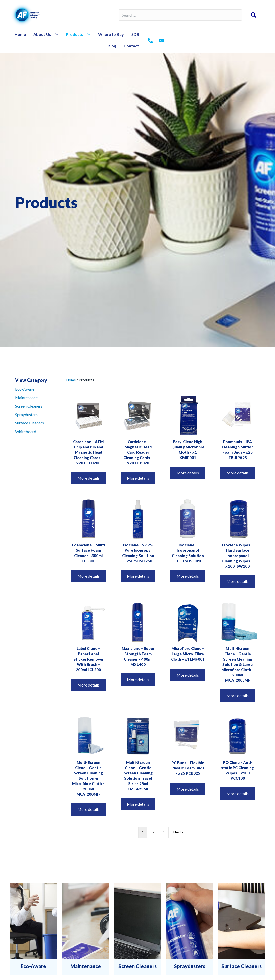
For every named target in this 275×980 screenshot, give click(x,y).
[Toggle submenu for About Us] (56, 34)
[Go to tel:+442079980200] (150, 41)
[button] (254, 15)
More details (88, 478)
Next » (178, 832)
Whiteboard (26, 431)
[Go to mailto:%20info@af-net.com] (162, 41)
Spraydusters (26, 415)
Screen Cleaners (29, 406)
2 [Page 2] (154, 832)
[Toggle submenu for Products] (89, 34)
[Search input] (180, 15)
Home (71, 380)
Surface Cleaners (30, 423)
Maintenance (26, 397)
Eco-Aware (25, 389)
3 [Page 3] (164, 832)
